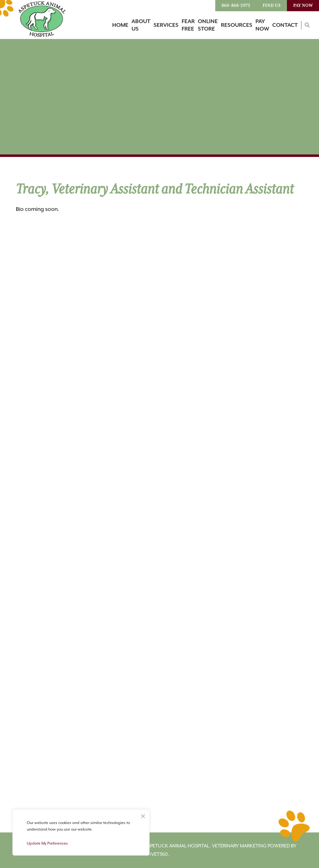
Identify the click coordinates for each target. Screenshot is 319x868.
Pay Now (303, 6)
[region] (81, 832)
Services (166, 25)
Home (120, 25)
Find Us (272, 6)
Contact (285, 25)
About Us (141, 25)
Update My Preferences (47, 843)
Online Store (208, 25)
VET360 (159, 854)
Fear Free (188, 25)
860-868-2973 (236, 6)
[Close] (143, 815)
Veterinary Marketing (239, 846)
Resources (237, 25)
